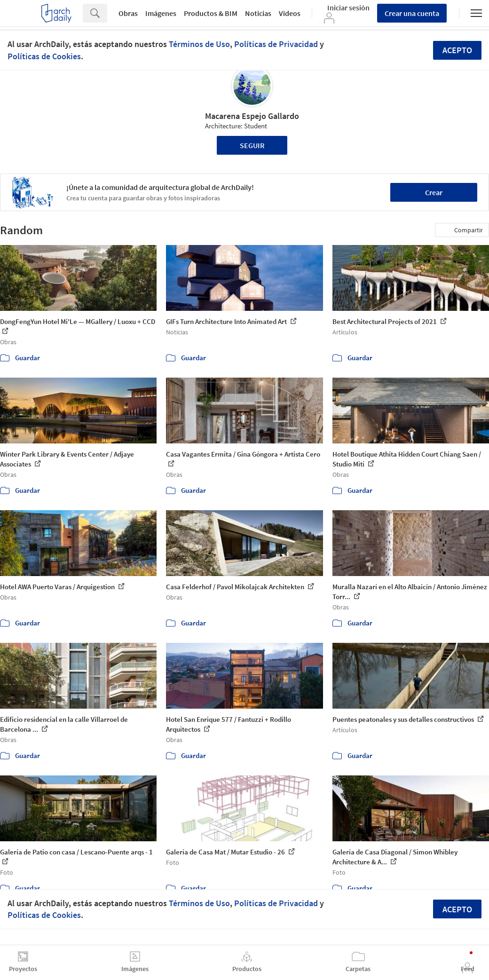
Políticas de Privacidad (276, 44)
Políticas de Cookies (44, 56)
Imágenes (161, 13)
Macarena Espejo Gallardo (252, 116)
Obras (128, 13)
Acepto (457, 50)
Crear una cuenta (412, 13)
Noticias (258, 13)
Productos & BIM (211, 13)
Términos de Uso (199, 44)
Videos (290, 13)
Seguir (252, 145)
